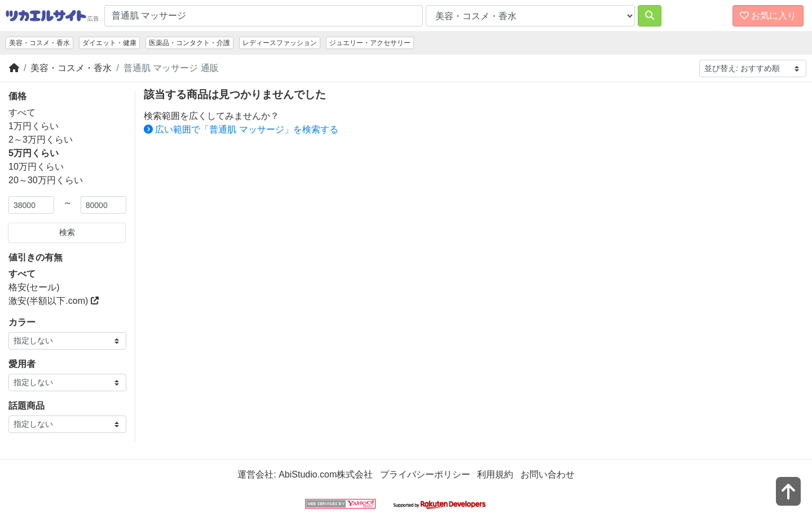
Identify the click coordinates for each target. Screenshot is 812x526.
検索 (67, 232)
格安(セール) (34, 287)
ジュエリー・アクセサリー (370, 43)
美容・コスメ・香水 (39, 43)
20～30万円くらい (46, 180)
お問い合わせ (548, 474)
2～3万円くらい (41, 140)
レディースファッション (280, 43)
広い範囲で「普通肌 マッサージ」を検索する (241, 129)
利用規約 (495, 474)
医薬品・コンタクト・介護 (189, 43)
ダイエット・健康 (109, 43)
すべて (22, 112)
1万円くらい (34, 126)
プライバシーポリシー (425, 474)
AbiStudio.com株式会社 (326, 474)
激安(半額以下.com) (54, 301)
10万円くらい (36, 167)
